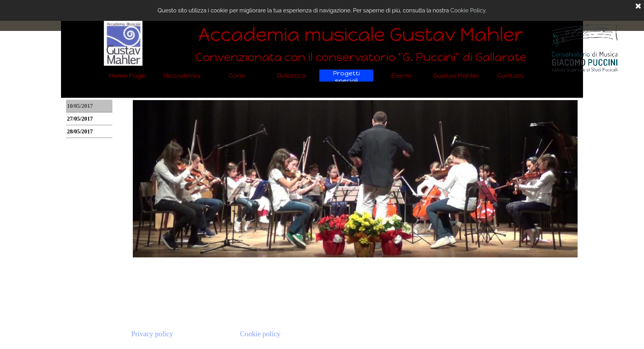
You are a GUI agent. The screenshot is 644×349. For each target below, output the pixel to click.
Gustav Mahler (456, 76)
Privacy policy (152, 334)
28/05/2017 (80, 131)
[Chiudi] (638, 7)
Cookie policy (260, 334)
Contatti (511, 76)
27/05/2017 (80, 119)
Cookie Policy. (469, 10)
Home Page (127, 76)
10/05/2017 (80, 106)
